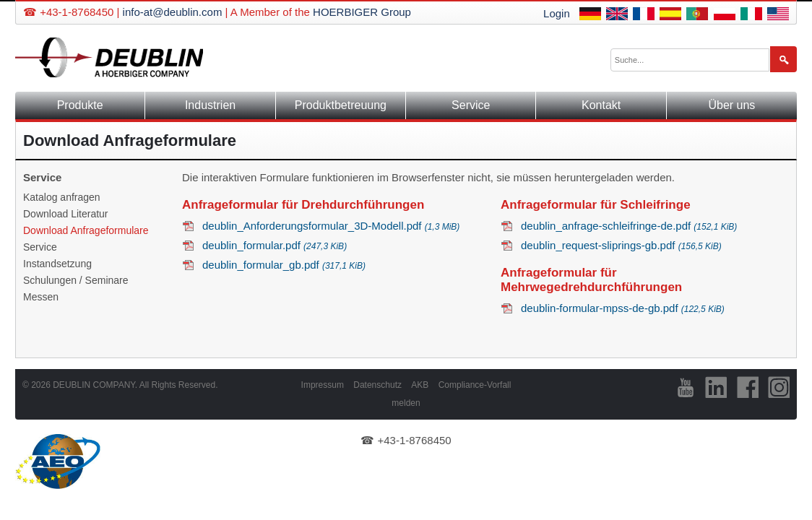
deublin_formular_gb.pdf (284, 265)
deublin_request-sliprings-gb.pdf (621, 245)
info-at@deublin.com (173, 12)
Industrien (210, 105)
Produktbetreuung (341, 105)
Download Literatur (66, 214)
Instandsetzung (57, 264)
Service (471, 105)
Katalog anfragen (62, 197)
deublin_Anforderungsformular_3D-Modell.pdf (331, 226)
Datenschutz (377, 385)
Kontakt (601, 105)
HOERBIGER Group (362, 12)
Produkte (80, 105)
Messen (41, 297)
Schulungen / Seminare (76, 280)
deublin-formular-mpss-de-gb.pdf (623, 308)
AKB (420, 385)
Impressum (323, 385)
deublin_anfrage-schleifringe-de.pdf (629, 226)
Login (557, 13)
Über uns (731, 105)
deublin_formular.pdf (275, 245)
